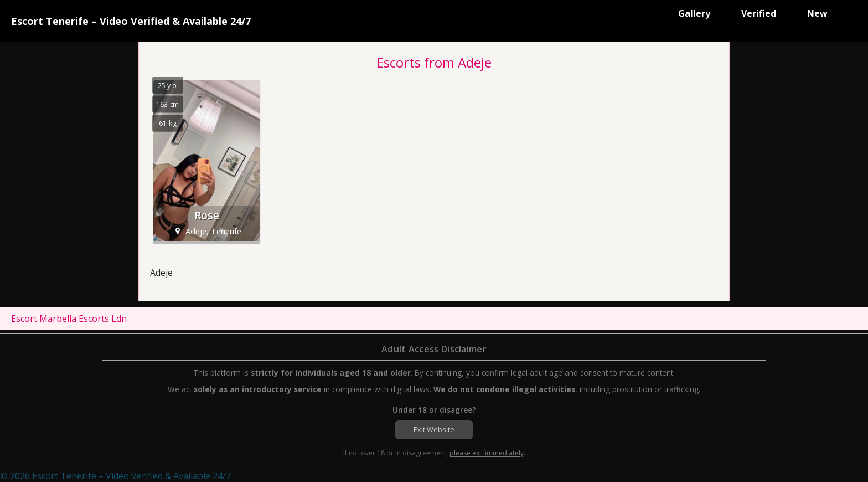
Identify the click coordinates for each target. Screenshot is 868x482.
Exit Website (434, 429)
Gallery (694, 13)
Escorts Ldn (103, 319)
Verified (759, 13)
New (817, 13)
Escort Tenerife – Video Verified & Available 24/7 (131, 21)
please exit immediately (487, 453)
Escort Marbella (44, 319)
